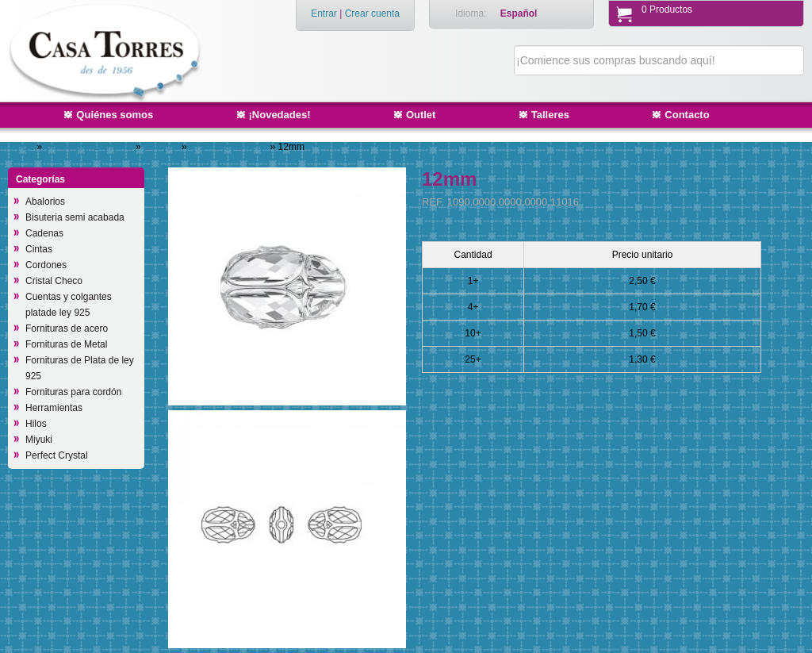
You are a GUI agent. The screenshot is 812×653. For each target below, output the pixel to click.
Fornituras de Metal (66, 344)
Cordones (46, 265)
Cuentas (163, 147)
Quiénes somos (115, 115)
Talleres (550, 115)
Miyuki (39, 440)
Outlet (421, 115)
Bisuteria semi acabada (75, 217)
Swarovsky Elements (90, 147)
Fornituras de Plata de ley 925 (80, 368)
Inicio (23, 147)
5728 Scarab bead (230, 147)
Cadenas (44, 233)
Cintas (39, 249)
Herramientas (54, 408)
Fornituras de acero (67, 328)
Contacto (687, 115)
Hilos (36, 424)
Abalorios (45, 202)
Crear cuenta (372, 13)
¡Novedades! (280, 115)
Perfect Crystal (57, 455)
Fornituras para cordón (73, 392)
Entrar (324, 13)
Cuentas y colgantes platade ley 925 (69, 305)
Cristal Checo (54, 281)
